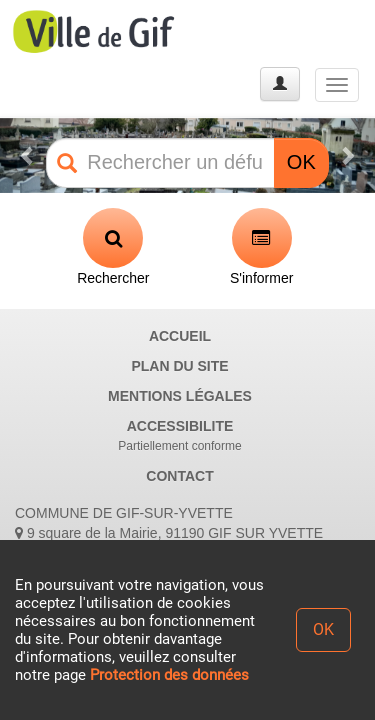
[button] (28, 155)
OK (301, 162)
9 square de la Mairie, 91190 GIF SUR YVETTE (169, 533)
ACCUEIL (180, 336)
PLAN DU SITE (179, 366)
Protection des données (169, 675)
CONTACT (179, 476)
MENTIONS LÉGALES (180, 396)
